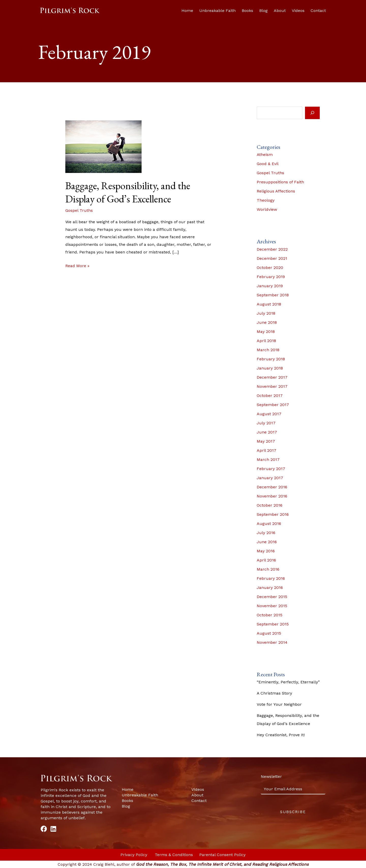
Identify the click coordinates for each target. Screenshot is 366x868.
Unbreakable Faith (217, 11)
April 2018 (266, 341)
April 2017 (266, 450)
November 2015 (272, 606)
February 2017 (271, 469)
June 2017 (267, 432)
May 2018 (266, 332)
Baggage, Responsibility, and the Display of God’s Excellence (128, 192)
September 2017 (273, 405)
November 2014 (272, 642)
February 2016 (271, 578)
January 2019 (270, 286)
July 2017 (266, 423)
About (280, 11)
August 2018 (269, 304)
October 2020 (270, 268)
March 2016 (268, 569)
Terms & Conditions (174, 855)
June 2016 (267, 542)
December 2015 (272, 597)
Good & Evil (268, 164)
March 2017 (268, 460)
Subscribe (293, 812)
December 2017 (272, 377)
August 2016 (269, 524)
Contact (318, 11)
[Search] (312, 113)
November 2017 (272, 386)
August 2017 (269, 414)
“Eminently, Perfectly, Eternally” (288, 682)
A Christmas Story (274, 693)
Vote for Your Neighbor (279, 704)
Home (187, 11)
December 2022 (272, 249)
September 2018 (273, 295)
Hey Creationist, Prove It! (281, 735)
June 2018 (267, 322)
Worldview (267, 209)
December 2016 (272, 487)
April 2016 (266, 560)
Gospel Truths (79, 210)
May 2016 (266, 551)
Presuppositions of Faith (280, 182)
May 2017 (266, 441)
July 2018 (266, 313)
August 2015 (269, 633)
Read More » (77, 265)
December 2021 (272, 258)
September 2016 (273, 514)
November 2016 (272, 496)
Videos (298, 11)
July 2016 (266, 533)
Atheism (265, 155)
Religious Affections (276, 191)
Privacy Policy (134, 855)
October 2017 (270, 396)
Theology (266, 200)
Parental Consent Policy (222, 855)
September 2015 (273, 624)
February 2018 (271, 359)
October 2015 (270, 615)
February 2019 (271, 277)
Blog (263, 11)
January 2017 (270, 478)
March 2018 (268, 350)
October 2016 (270, 505)
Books (247, 11)
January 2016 (270, 588)
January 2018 (270, 368)
